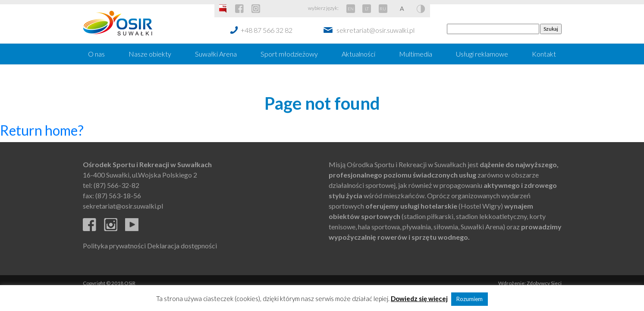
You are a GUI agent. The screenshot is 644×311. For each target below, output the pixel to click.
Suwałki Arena (216, 54)
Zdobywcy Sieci (544, 283)
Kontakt (544, 54)
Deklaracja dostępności (182, 246)
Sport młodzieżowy (289, 54)
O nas (96, 54)
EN (351, 9)
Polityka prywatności (114, 246)
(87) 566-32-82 (116, 185)
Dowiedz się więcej (419, 298)
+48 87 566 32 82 (267, 30)
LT (367, 9)
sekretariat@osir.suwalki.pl (375, 30)
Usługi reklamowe (482, 54)
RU (383, 9)
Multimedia (416, 54)
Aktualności (358, 54)
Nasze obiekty (150, 54)
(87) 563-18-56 (118, 195)
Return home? (42, 130)
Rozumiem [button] (470, 299)
